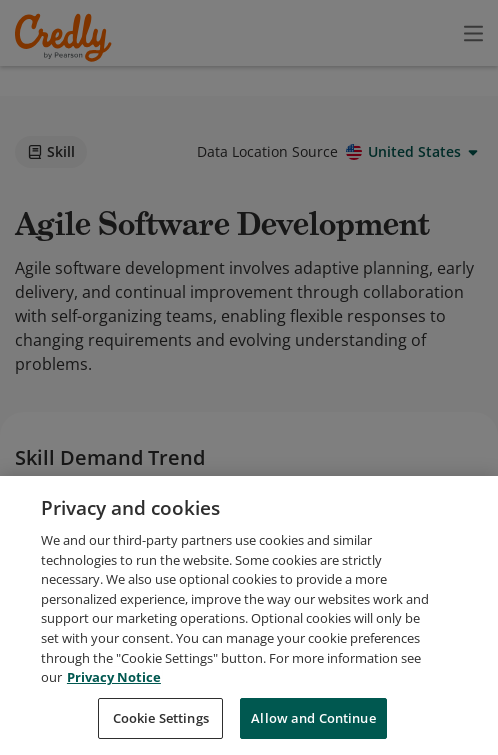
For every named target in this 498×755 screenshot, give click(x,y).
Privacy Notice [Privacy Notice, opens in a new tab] (114, 732)
